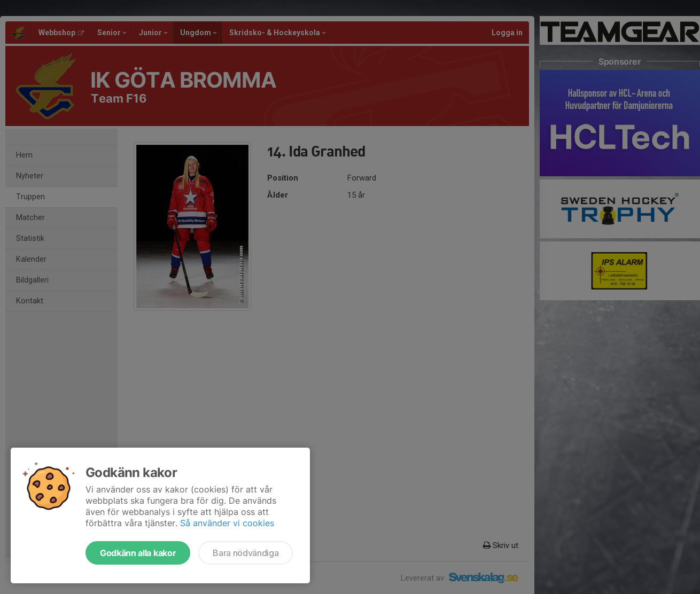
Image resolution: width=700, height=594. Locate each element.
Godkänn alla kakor (138, 553)
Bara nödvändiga (246, 553)
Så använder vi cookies (227, 523)
